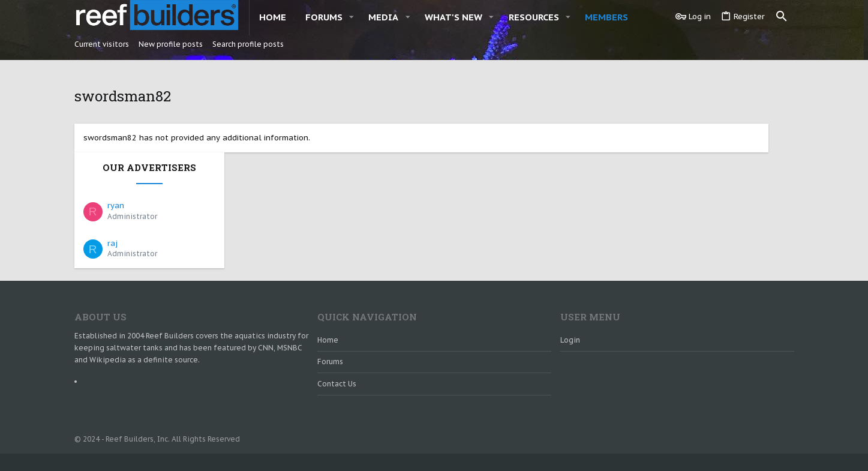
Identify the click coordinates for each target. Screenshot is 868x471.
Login (570, 311)
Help (724, 447)
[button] (352, 17)
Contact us (337, 355)
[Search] (782, 17)
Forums (330, 333)
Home (328, 311)
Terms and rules (681, 447)
